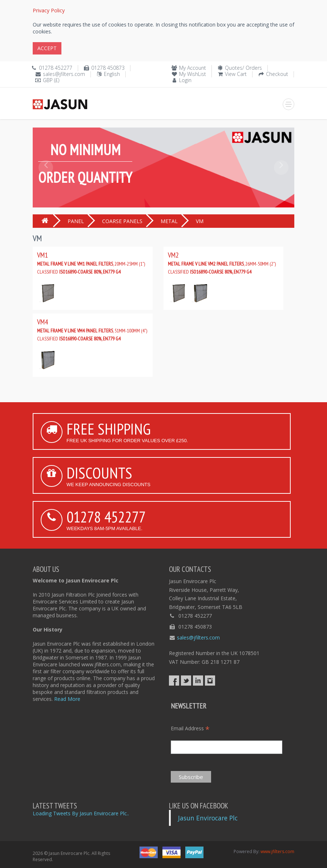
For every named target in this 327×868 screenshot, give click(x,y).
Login (185, 80)
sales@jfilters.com (64, 74)
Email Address (190, 728)
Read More (67, 699)
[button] (46, 184)
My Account (193, 68)
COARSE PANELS (122, 221)
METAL (169, 221)
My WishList (193, 74)
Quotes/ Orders (243, 68)
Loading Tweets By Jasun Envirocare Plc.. (81, 813)
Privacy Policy (49, 10)
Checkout (277, 74)
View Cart (236, 74)
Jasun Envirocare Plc (208, 818)
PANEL (76, 221)
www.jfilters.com (277, 851)
